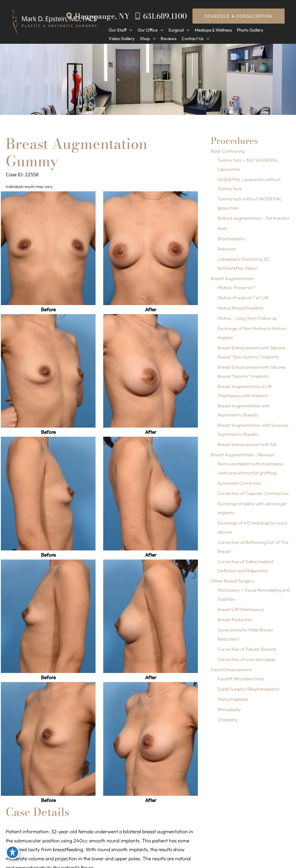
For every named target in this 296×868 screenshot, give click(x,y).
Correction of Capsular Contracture (253, 496)
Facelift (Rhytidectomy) (241, 681)
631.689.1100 (161, 16)
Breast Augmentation (232, 281)
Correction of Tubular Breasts (247, 652)
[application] (129, 30)
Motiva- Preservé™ (237, 290)
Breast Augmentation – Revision (243, 457)
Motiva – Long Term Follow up (247, 321)
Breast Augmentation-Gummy (81, 155)
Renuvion (227, 251)
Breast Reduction (235, 622)
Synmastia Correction (239, 486)
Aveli (222, 231)
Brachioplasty (231, 241)
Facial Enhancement (231, 672)
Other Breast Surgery (232, 583)
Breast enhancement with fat (247, 447)
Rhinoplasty (229, 712)
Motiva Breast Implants (241, 310)
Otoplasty (227, 722)
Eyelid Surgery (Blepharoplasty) (249, 691)
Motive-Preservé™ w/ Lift (243, 300)
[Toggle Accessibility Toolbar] (13, 855)
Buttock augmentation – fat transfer (254, 221)
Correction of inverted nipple (246, 662)
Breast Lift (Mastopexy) (241, 612)
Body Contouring (228, 154)
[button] (239, 16)
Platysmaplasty (233, 702)
